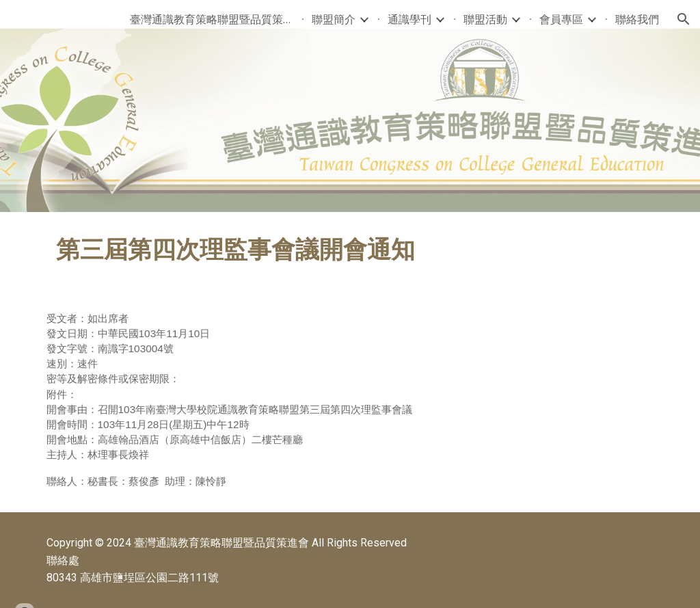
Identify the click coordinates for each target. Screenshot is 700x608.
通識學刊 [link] (409, 19)
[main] (350, 250)
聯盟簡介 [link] (334, 19)
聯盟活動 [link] (485, 19)
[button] (684, 19)
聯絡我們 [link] (637, 19)
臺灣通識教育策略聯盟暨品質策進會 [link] (212, 19)
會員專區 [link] (561, 19)
